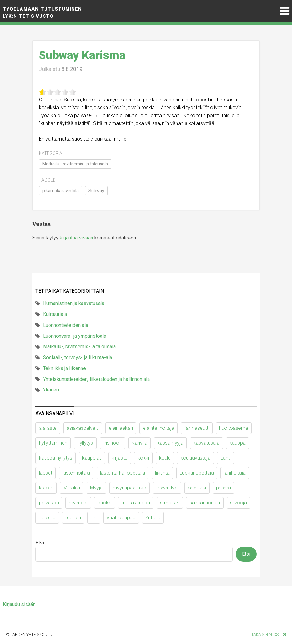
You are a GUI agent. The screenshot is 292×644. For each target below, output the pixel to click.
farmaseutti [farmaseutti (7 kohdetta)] (197, 428)
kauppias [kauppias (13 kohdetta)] (92, 458)
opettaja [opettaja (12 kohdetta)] (197, 488)
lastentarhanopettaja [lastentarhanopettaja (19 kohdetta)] (122, 473)
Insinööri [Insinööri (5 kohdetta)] (112, 443)
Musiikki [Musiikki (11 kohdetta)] (72, 488)
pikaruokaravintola (61, 191)
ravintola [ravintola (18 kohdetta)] (78, 503)
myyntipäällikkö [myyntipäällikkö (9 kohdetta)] (130, 488)
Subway (96, 191)
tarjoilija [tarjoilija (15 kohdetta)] (47, 518)
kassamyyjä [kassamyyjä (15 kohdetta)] (170, 443)
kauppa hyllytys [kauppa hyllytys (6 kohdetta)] (56, 458)
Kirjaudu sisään (19, 604)
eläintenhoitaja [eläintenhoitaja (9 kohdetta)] (159, 428)
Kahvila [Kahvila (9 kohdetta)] (139, 443)
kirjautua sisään (76, 238)
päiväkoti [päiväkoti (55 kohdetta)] (49, 503)
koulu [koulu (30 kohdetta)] (165, 458)
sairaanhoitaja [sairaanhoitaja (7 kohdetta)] (205, 503)
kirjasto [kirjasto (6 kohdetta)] (120, 458)
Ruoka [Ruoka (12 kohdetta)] (104, 503)
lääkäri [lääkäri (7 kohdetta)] (46, 488)
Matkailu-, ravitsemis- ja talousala (75, 164)
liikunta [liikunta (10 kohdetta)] (162, 473)
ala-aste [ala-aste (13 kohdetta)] (48, 428)
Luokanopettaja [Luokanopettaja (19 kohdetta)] (197, 473)
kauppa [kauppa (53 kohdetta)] (238, 443)
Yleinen (51, 390)
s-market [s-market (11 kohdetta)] (170, 503)
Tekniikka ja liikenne (64, 368)
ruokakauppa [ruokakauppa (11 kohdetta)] (136, 503)
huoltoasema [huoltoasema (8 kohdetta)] (234, 428)
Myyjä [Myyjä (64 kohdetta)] (96, 488)
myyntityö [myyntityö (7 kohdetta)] (167, 488)
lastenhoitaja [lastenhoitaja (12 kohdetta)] (76, 473)
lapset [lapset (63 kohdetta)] (46, 473)
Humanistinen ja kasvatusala (74, 303)
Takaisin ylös (269, 635)
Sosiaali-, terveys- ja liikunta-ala (78, 357)
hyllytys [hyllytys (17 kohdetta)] (85, 443)
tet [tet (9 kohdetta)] (94, 518)
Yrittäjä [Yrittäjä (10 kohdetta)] (153, 518)
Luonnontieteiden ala (66, 325)
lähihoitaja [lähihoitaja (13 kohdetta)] (235, 473)
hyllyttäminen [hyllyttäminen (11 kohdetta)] (53, 443)
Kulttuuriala (55, 314)
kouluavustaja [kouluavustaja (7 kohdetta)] (195, 458)
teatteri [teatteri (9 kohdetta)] (73, 518)
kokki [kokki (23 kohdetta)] (143, 458)
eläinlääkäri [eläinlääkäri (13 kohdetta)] (121, 428)
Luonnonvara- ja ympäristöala (75, 336)
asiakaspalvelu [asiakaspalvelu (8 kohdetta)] (83, 428)
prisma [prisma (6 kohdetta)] (224, 488)
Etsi (40, 543)
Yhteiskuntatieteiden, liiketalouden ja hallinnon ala (96, 379)
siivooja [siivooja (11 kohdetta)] (238, 503)
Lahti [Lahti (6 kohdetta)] (226, 458)
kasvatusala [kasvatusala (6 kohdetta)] (206, 443)
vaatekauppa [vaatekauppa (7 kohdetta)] (121, 518)
